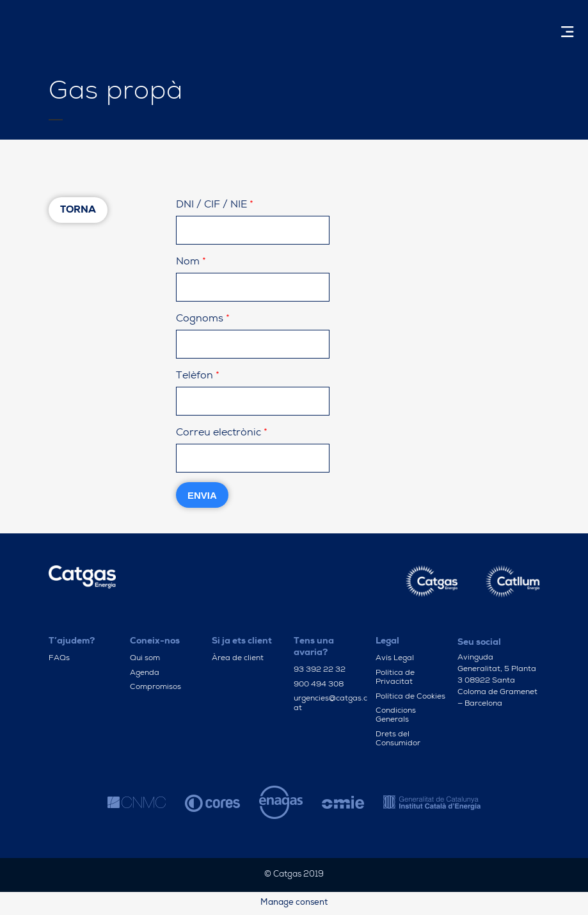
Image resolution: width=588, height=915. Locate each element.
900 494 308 (319, 685)
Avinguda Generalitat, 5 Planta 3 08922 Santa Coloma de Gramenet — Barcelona (497, 681)
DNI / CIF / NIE (215, 206)
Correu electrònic (222, 433)
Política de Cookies (410, 697)
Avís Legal (395, 659)
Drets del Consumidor (398, 740)
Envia (202, 495)
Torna (78, 210)
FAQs (59, 659)
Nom (191, 263)
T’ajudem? (72, 642)
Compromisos (155, 688)
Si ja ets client (242, 642)
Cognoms (203, 320)
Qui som (145, 659)
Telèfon (198, 377)
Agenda (145, 674)
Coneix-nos (155, 642)
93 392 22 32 (320, 670)
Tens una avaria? (314, 647)
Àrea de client (238, 659)
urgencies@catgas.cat (330, 704)
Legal (387, 642)
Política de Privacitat (395, 678)
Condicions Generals (396, 716)
